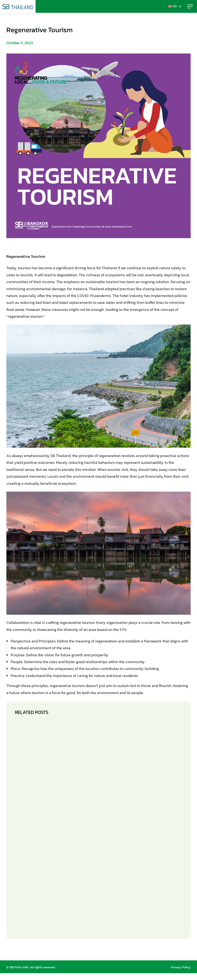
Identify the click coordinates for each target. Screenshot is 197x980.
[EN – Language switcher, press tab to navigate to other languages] (97, 10)
